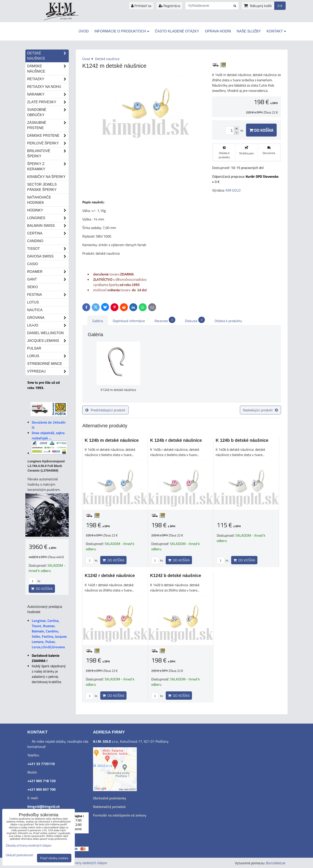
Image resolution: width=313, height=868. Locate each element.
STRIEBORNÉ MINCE (45, 364)
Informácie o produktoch (122, 31)
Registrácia (169, 6)
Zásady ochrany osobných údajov (83, 863)
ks (92, 560)
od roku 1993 (66, 19)
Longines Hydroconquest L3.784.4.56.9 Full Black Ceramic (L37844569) (46, 466)
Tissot (48, 249)
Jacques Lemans (48, 341)
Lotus (33, 302)
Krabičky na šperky (46, 177)
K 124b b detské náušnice (242, 440)
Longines (48, 218)
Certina (48, 233)
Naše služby (249, 31)
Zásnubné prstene (48, 125)
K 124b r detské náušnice (176, 440)
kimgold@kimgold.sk (44, 806)
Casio (33, 264)
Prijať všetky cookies (54, 858)
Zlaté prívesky (48, 102)
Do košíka (261, 130)
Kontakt (276, 31)
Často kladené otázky (177, 31)
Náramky (48, 94)
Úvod (84, 31)
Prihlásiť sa (141, 6)
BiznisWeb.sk (276, 863)
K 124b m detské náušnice (112, 440)
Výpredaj (48, 371)
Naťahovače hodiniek (39, 200)
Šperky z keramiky (48, 167)
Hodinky (48, 210)
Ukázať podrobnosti (19, 855)
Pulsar (34, 348)
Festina (48, 295)
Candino (35, 241)
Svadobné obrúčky (48, 112)
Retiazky (48, 79)
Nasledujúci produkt (260, 410)
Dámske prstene (48, 136)
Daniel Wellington (45, 333)
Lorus (48, 356)
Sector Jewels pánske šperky (42, 187)
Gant (48, 279)
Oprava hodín (218, 31)
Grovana (48, 318)
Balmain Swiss (48, 226)
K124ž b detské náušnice (176, 575)
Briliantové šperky (48, 154)
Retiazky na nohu (44, 87)
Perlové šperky (48, 143)
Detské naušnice (48, 56)
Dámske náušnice (48, 69)
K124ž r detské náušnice (110, 575)
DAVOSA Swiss (48, 256)
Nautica (35, 310)
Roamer (48, 272)
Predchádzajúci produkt (105, 410)
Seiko (33, 287)
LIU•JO (48, 325)
